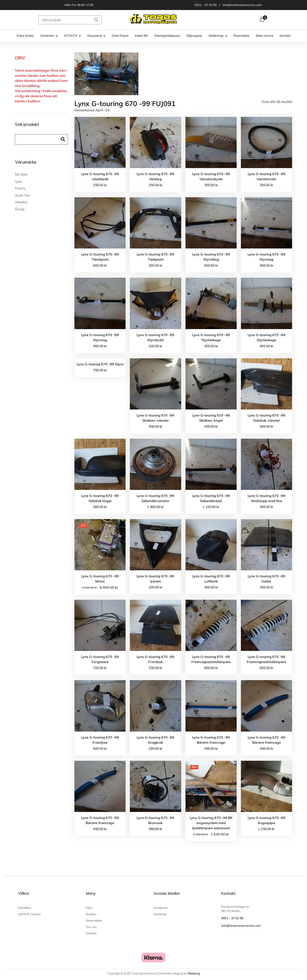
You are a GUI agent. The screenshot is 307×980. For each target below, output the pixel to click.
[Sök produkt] (64, 20)
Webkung (194, 973)
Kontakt (228, 893)
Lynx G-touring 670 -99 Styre (100, 364)
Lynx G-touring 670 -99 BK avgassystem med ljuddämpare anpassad (211, 823)
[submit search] (96, 20)
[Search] (36, 140)
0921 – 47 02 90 (232, 918)
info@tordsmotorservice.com (241, 926)
